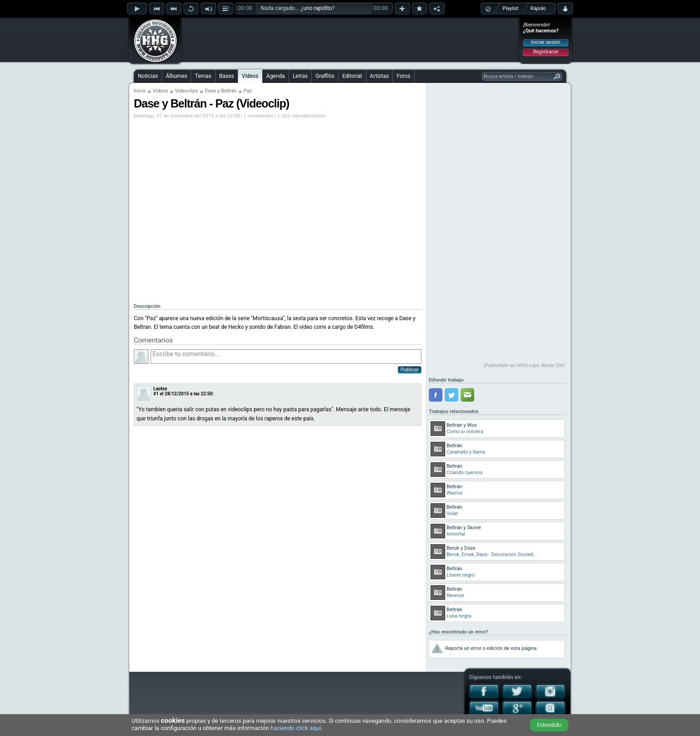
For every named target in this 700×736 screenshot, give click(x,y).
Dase (211, 91)
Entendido (549, 725)
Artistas (380, 76)
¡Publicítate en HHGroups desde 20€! (524, 365)
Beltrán (229, 91)
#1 (156, 394)
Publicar (410, 370)
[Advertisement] (350, 40)
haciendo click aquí (296, 728)
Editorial (352, 76)
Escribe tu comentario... (286, 357)
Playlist (510, 8)
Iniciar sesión (546, 42)
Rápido (538, 8)
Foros (403, 76)
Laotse (160, 389)
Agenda (276, 76)
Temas (203, 76)
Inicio (140, 91)
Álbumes (176, 76)
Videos (250, 76)
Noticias (148, 76)
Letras (300, 76)
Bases (227, 76)
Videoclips (186, 91)
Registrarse (545, 52)
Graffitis (325, 76)
